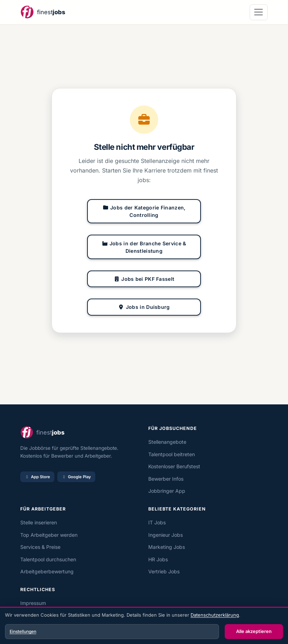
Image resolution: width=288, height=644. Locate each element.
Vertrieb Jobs (164, 571)
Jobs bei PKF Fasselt (144, 279)
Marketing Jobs (167, 547)
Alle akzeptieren (254, 631)
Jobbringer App (167, 491)
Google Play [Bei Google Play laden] (76, 477)
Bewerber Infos (166, 479)
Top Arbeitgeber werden (49, 535)
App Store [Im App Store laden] (37, 477)
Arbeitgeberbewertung (47, 571)
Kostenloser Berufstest (174, 466)
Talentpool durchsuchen (48, 559)
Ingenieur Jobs (166, 535)
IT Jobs (157, 522)
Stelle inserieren (39, 522)
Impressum (33, 603)
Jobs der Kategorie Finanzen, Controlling (144, 211)
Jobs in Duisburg (144, 307)
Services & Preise (40, 547)
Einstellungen (23, 631)
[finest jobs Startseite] (43, 12)
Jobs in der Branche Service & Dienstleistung (144, 247)
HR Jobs (158, 559)
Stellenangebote (167, 442)
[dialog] (144, 626)
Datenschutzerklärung (215, 615)
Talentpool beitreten (172, 454)
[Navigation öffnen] (259, 12)
